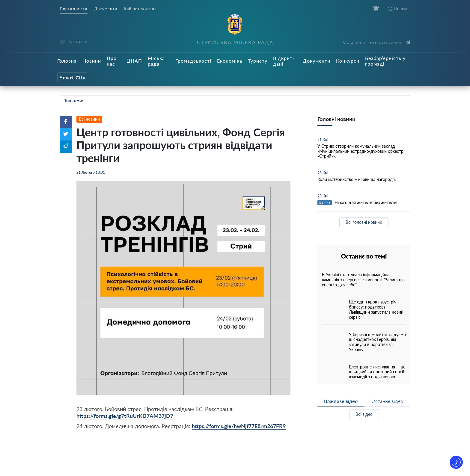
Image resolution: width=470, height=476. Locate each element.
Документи (106, 9)
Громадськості (193, 61)
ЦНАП (134, 61)
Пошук (398, 9)
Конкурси (348, 61)
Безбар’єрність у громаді (385, 61)
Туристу (258, 61)
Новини (92, 61)
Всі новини (89, 119)
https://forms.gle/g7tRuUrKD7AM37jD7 (125, 416)
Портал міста (74, 9)
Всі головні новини (364, 222)
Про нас (112, 61)
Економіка (230, 61)
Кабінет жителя (140, 9)
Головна (67, 61)
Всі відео (364, 414)
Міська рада (156, 61)
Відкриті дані (284, 61)
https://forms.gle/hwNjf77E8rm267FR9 (239, 426)
